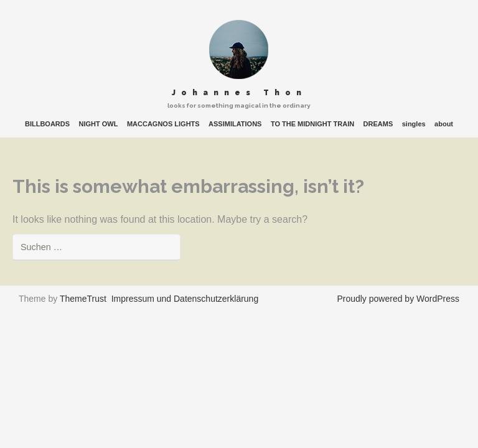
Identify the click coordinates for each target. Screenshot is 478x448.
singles (414, 124)
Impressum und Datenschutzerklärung (185, 299)
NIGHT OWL (99, 124)
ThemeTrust (83, 299)
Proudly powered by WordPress (398, 299)
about (444, 124)
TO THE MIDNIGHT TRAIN (312, 124)
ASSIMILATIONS (235, 124)
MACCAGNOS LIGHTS (163, 124)
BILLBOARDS (47, 124)
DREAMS (378, 124)
